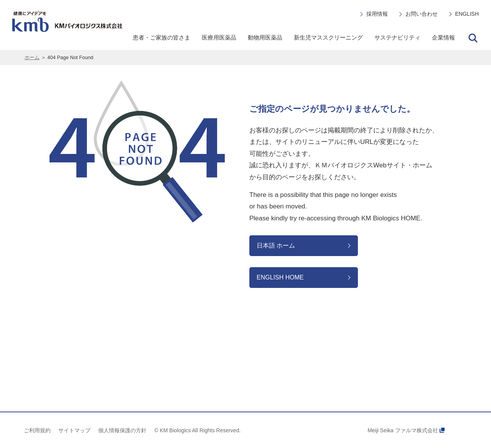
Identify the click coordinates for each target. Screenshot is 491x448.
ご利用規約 (37, 430)
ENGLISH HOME (280, 277)
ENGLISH (467, 14)
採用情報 (377, 14)
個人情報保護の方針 (122, 430)
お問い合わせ (422, 14)
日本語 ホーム (276, 245)
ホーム (32, 57)
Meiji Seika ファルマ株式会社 (406, 430)
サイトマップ (74, 430)
